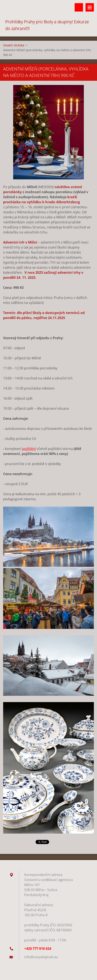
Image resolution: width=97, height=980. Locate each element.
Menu (90, 7)
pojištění (29, 449)
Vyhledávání (79, 7)
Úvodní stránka (14, 45)
